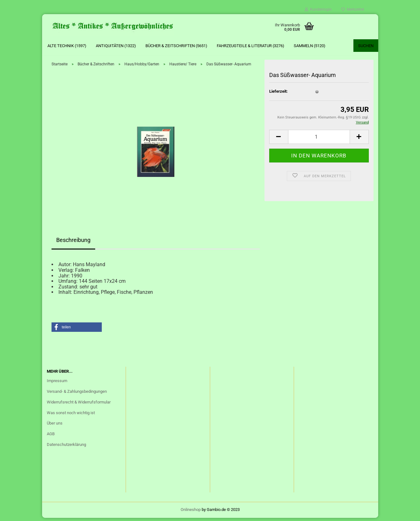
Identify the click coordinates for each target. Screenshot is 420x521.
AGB (51, 437)
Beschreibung (73, 243)
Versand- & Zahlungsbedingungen (77, 395)
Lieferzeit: (278, 94)
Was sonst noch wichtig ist (71, 416)
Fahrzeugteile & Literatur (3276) (251, 46)
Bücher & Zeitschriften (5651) (176, 46)
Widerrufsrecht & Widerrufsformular (79, 405)
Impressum (57, 384)
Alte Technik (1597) (67, 46)
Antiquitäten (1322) (116, 46)
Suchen (366, 46)
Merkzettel (353, 9)
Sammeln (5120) (310, 46)
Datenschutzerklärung (66, 448)
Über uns (55, 427)
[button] (77, 330)
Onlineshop (191, 513)
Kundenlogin (318, 9)
